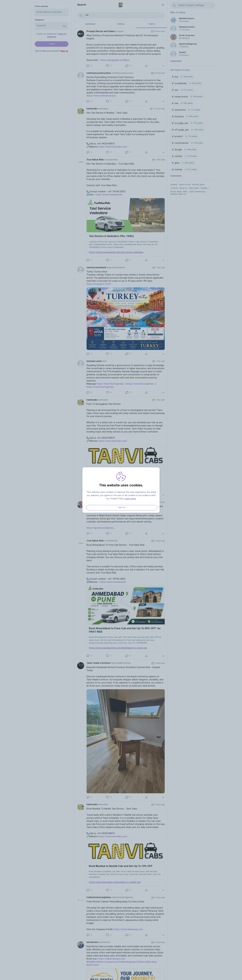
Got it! (122, 508)
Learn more (130, 499)
